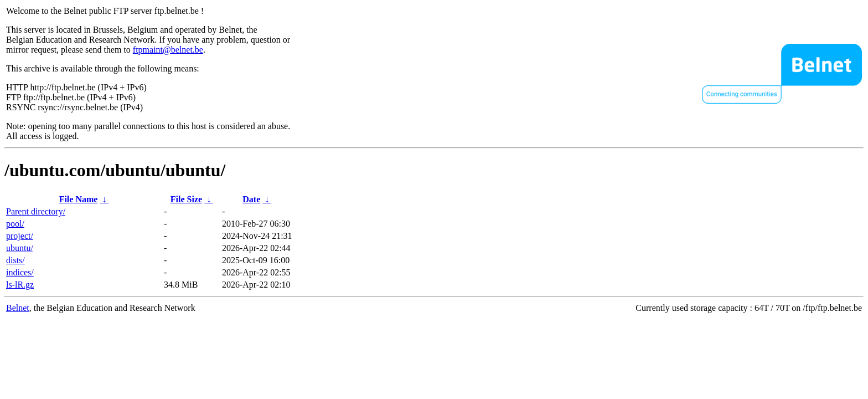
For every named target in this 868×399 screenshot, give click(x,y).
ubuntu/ (20, 248)
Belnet (18, 308)
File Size (186, 199)
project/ (20, 236)
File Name (79, 199)
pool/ (15, 224)
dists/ (15, 260)
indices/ (20, 272)
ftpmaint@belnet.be (168, 50)
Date (251, 199)
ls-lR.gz (20, 285)
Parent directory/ (36, 211)
